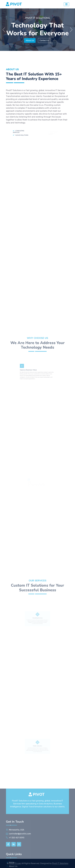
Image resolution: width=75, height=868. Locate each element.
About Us (30, 40)
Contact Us (45, 40)
